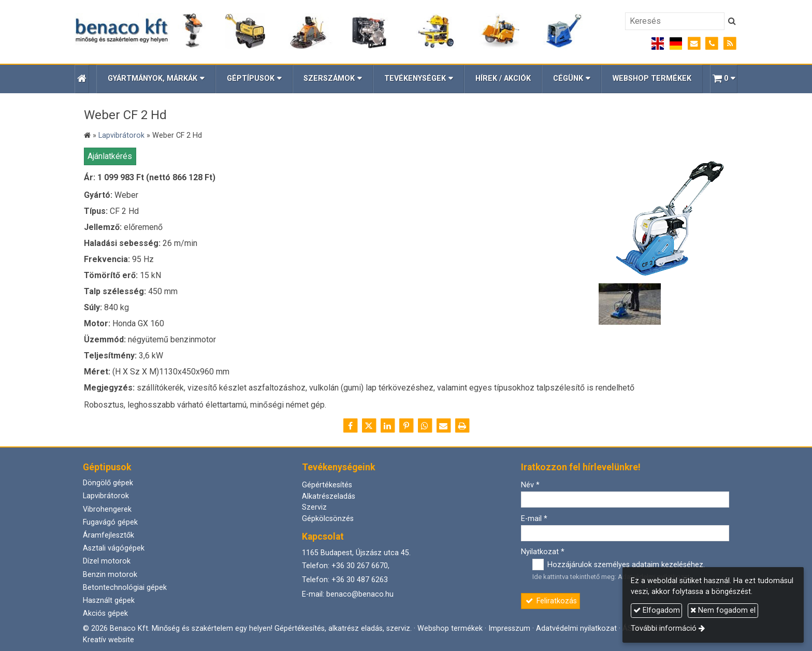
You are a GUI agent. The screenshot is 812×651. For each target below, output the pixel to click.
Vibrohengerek (107, 509)
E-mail (534, 519)
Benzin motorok (110, 575)
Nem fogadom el (723, 610)
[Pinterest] (406, 426)
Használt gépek (109, 601)
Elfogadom (657, 610)
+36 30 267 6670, (360, 566)
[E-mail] (694, 44)
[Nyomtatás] (462, 426)
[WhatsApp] (425, 426)
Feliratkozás (551, 601)
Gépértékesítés (327, 485)
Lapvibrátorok (106, 496)
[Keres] (732, 21)
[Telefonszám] (712, 44)
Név (530, 485)
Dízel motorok (107, 561)
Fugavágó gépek (110, 522)
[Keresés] (675, 21)
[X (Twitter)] (369, 426)
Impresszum (509, 628)
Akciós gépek (105, 613)
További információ (664, 628)
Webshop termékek (450, 628)
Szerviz (314, 507)
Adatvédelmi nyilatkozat (576, 628)
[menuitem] (503, 79)
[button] (724, 79)
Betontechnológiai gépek (125, 588)
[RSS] (730, 44)
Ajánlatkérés (110, 156)
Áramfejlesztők (108, 535)
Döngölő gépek (108, 483)
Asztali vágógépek (114, 548)
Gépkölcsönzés (328, 519)
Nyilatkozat (543, 552)
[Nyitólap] (329, 32)
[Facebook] (350, 426)
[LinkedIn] (387, 426)
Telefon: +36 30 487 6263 (345, 580)
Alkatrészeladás (329, 496)
